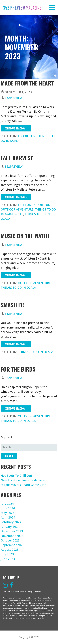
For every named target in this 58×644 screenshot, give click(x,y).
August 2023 (10, 550)
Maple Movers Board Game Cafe (24, 485)
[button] (53, 7)
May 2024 (8, 513)
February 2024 (11, 522)
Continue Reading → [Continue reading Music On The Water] (16, 275)
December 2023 (12, 531)
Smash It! (12, 305)
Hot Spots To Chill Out (16, 476)
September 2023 (12, 545)
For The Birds (18, 369)
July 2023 (7, 554)
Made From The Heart (27, 83)
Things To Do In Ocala (18, 288)
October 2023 (10, 540)
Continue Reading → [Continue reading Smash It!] (16, 344)
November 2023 (12, 536)
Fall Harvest (17, 158)
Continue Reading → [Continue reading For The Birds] (16, 408)
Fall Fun (25, 205)
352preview (14, 98)
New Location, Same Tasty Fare (23, 480)
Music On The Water (25, 236)
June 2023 (8, 559)
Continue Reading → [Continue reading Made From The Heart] (16, 128)
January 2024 (10, 527)
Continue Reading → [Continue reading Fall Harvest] (16, 197)
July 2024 (7, 504)
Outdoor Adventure (17, 209)
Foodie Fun (27, 136)
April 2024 (8, 517)
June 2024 (8, 508)
